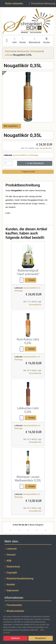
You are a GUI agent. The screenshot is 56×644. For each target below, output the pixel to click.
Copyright (11, 573)
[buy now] (22, 280)
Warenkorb (34, 41)
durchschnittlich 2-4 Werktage (25, 155)
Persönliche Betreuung (42, 4)
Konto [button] (23, 41)
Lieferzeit (11, 549)
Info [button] (14, 41)
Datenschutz (12, 567)
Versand (10, 555)
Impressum (12, 590)
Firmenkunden (13, 605)
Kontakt (10, 584)
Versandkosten (46, 148)
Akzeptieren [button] (41, 638)
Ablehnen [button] (15, 638)
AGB (8, 561)
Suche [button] (47, 41)
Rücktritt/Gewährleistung (19, 579)
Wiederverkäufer (14, 611)
